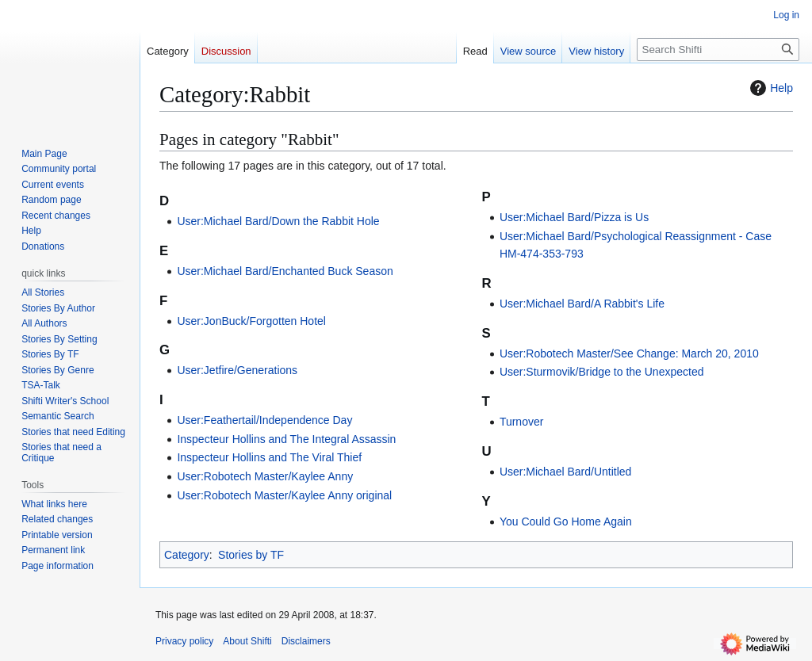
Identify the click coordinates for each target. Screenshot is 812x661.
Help (770, 88)
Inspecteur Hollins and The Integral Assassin (286, 439)
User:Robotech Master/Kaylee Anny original (284, 495)
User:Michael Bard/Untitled (566, 472)
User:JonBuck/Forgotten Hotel (251, 321)
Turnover (522, 422)
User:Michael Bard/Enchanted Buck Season (285, 271)
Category (187, 555)
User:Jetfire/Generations (237, 370)
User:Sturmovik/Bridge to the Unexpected (602, 372)
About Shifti (247, 641)
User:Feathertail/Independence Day (264, 420)
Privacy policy (184, 641)
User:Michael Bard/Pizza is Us (574, 217)
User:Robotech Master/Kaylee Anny (265, 476)
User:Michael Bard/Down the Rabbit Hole (278, 221)
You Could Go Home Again (566, 522)
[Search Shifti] (718, 50)
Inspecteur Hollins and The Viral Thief (269, 457)
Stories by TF (251, 555)
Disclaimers (306, 641)
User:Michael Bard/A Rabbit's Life (582, 304)
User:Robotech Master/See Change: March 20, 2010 (629, 353)
